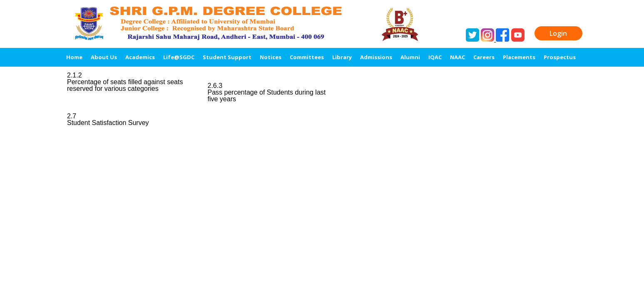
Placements (519, 57)
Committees (307, 57)
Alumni (410, 57)
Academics (140, 57)
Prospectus (560, 57)
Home (74, 57)
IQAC (435, 57)
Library (342, 57)
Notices (271, 57)
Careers (484, 57)
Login (558, 33)
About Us (104, 57)
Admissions (376, 57)
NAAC (458, 57)
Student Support (227, 57)
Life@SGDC (179, 57)
